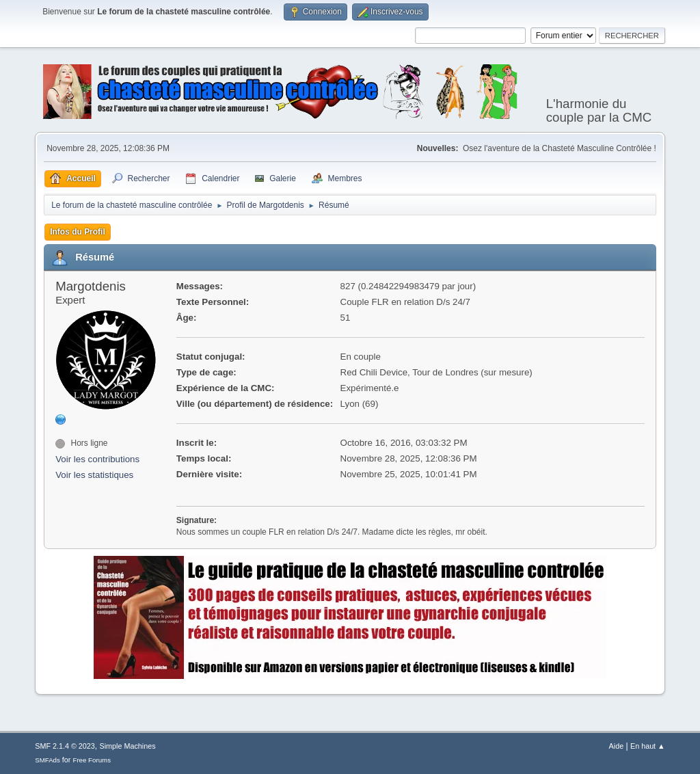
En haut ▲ (648, 746)
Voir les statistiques (94, 475)
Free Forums (92, 760)
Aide (617, 746)
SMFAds (48, 760)
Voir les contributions (97, 459)
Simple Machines (128, 746)
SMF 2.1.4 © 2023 (65, 746)
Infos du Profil (78, 232)
